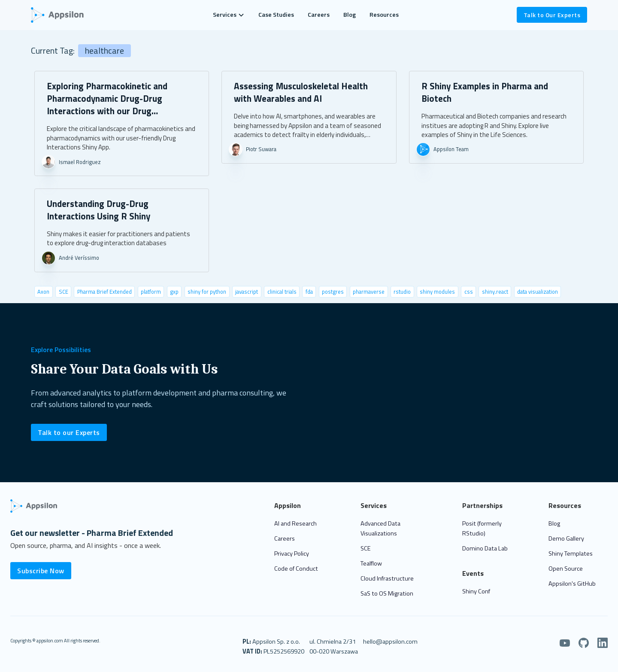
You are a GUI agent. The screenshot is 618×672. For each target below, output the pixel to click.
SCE (366, 548)
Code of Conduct (296, 569)
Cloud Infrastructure (387, 578)
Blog (350, 15)
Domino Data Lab (485, 548)
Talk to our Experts (69, 432)
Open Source (566, 569)
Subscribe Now (41, 571)
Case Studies (276, 15)
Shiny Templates (571, 553)
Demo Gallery (566, 538)
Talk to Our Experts (552, 15)
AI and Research (295, 523)
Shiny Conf (476, 591)
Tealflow (371, 563)
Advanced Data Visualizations (380, 528)
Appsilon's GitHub (572, 584)
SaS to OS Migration (387, 593)
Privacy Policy (292, 553)
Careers (319, 15)
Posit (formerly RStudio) (482, 528)
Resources (384, 15)
